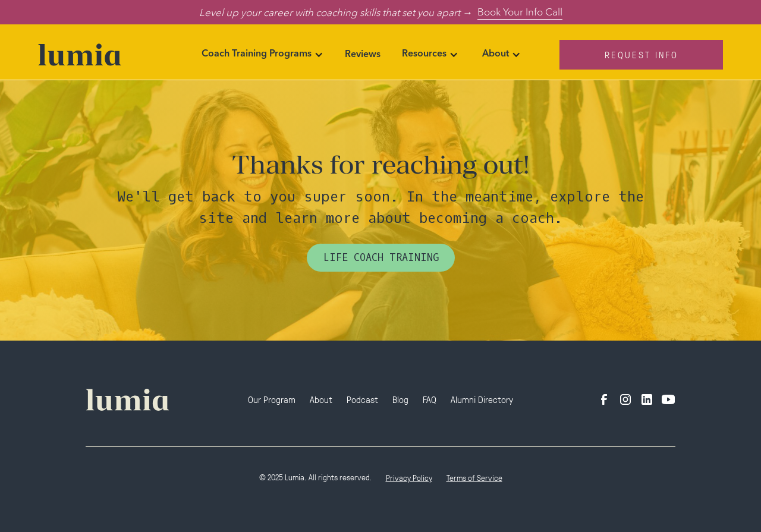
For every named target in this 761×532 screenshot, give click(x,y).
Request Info (641, 54)
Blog (400, 399)
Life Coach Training (381, 258)
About (321, 399)
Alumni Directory (482, 399)
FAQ (430, 399)
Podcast (362, 399)
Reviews (363, 55)
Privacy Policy (409, 478)
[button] (262, 55)
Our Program (272, 399)
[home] (105, 55)
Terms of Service (474, 478)
